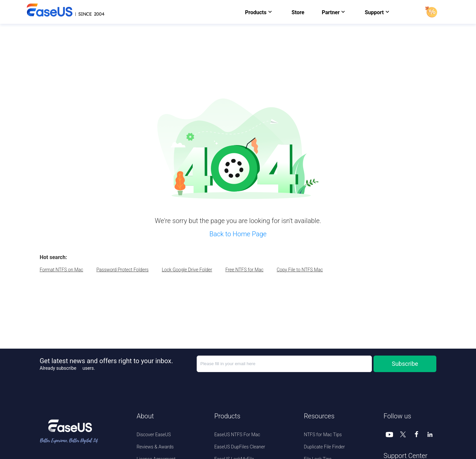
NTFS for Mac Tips (323, 435)
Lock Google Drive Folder (187, 270)
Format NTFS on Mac (61, 270)
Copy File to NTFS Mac (300, 270)
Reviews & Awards (155, 447)
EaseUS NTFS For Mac (237, 435)
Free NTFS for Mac (244, 270)
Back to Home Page (238, 234)
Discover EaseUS (154, 435)
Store (298, 12)
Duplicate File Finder (324, 447)
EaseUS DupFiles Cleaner (240, 447)
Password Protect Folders (123, 270)
